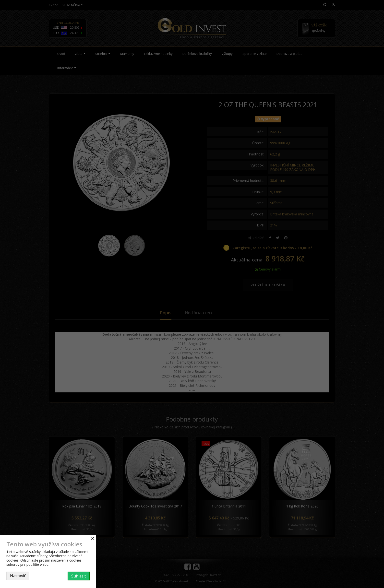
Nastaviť (18, 576)
